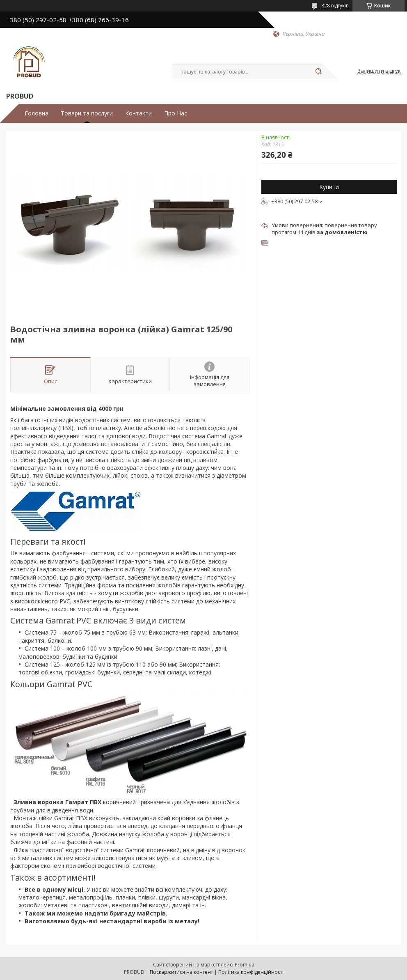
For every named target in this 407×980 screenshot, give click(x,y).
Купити (329, 187)
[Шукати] (318, 72)
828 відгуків (335, 6)
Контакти (138, 113)
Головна (37, 113)
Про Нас (176, 113)
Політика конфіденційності (251, 972)
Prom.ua (245, 965)
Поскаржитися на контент (181, 972)
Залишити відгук (379, 71)
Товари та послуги (87, 113)
